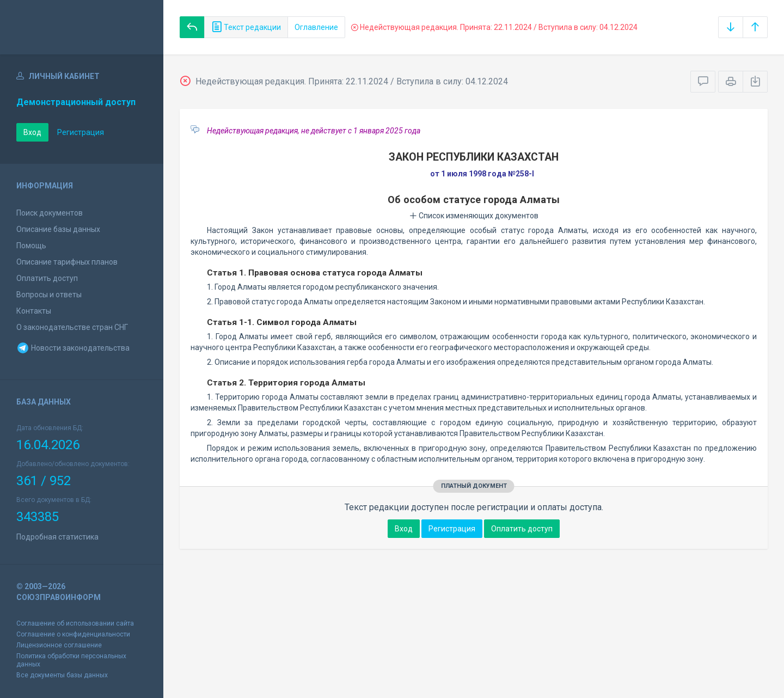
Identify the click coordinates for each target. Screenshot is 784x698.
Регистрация (81, 132)
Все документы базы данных (62, 675)
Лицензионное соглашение (59, 645)
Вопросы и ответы (49, 295)
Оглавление (316, 27)
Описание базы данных (58, 229)
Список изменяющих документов (474, 216)
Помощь (31, 246)
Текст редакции (246, 27)
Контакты (34, 311)
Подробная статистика (57, 537)
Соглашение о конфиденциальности (73, 634)
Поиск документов (50, 213)
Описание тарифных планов (67, 262)
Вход (32, 132)
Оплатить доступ (47, 278)
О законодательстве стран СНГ (72, 327)
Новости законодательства (73, 348)
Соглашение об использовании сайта (75, 623)
